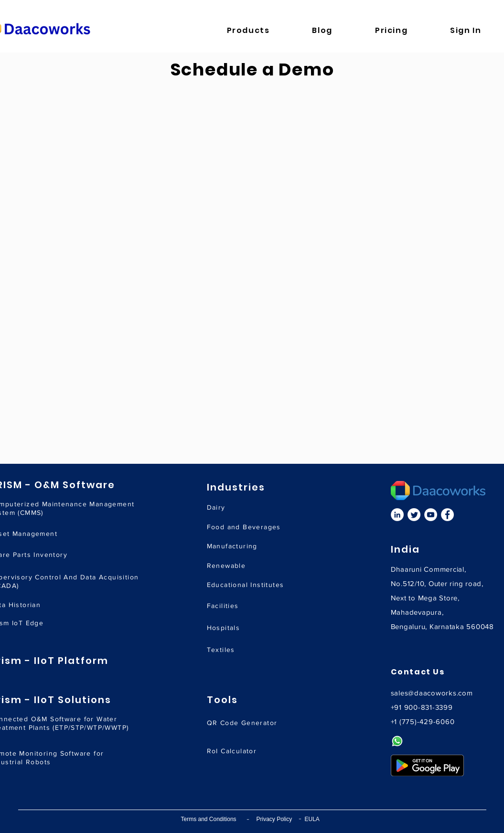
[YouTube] (431, 515)
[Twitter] (414, 515)
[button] (263, 30)
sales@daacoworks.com (432, 693)
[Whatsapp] (397, 741)
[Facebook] (447, 515)
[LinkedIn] (397, 515)
